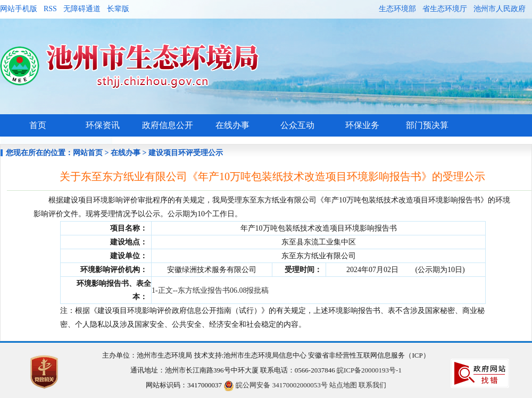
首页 (38, 125)
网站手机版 (19, 9)
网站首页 (88, 153)
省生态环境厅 (445, 9)
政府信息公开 (168, 125)
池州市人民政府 (500, 9)
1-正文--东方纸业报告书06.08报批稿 (210, 290)
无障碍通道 (82, 9)
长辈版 (118, 9)
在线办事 (232, 125)
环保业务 (362, 125)
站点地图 (343, 385)
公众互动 (297, 125)
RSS (50, 9)
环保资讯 (103, 125)
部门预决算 (427, 125)
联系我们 (372, 385)
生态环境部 (397, 9)
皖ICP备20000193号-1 (369, 370)
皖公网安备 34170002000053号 (276, 385)
